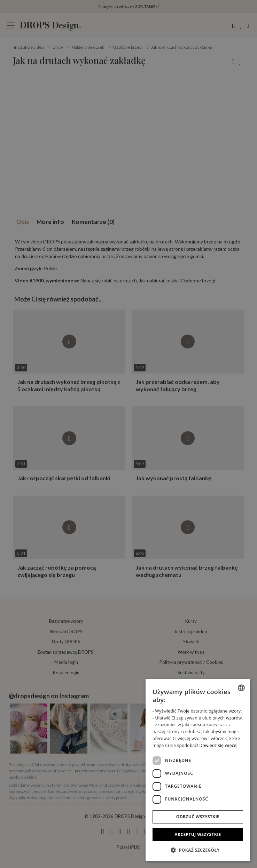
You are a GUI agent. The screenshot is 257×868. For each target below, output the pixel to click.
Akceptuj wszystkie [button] (198, 834)
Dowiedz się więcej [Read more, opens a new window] (218, 745)
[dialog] (198, 770)
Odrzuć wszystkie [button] (198, 817)
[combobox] (241, 688)
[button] (198, 850)
